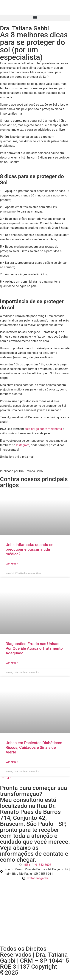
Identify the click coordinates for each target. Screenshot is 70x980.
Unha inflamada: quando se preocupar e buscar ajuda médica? (29, 549)
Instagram (23, 445)
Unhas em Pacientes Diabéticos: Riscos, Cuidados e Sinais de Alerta (34, 747)
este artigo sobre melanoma (43, 429)
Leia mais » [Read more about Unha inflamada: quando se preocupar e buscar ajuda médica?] (12, 564)
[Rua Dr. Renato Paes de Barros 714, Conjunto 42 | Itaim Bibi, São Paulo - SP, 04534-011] (35, 913)
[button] (35, 18)
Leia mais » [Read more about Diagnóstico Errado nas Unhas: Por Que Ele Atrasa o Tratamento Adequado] (12, 663)
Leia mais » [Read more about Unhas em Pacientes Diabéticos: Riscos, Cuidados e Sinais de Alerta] (12, 762)
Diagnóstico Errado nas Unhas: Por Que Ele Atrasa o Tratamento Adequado (34, 648)
